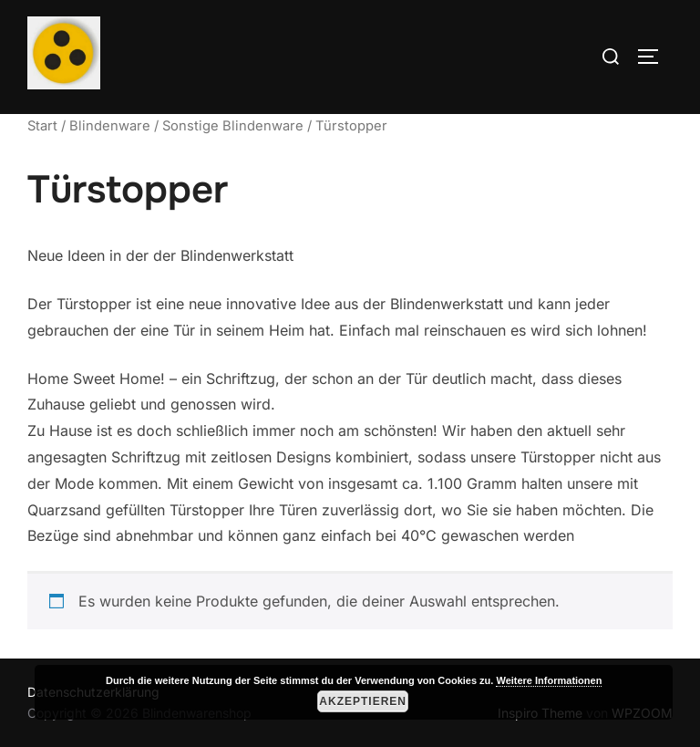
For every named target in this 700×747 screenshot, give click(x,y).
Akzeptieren (363, 701)
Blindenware (110, 126)
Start (42, 126)
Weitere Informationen (549, 680)
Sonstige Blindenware (233, 126)
